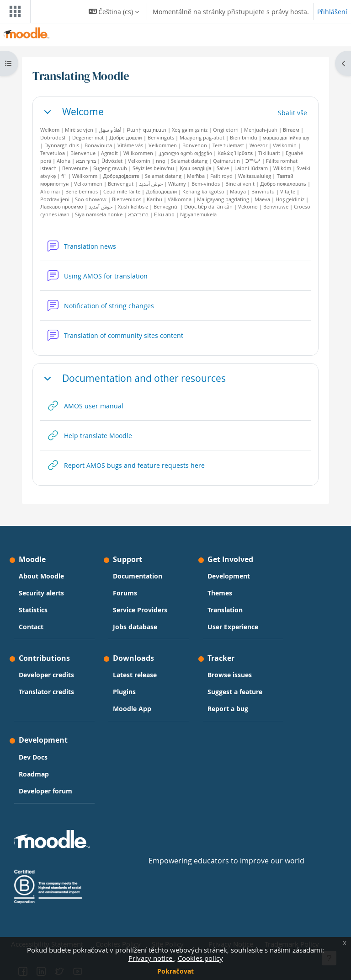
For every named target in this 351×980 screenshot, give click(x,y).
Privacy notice (151, 958)
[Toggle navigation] (13, 11)
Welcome (83, 112)
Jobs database (135, 627)
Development (229, 576)
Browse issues (230, 675)
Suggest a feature (235, 692)
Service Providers (140, 610)
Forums (125, 593)
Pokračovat (175, 971)
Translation (225, 610)
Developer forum (45, 791)
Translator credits (46, 692)
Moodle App (132, 709)
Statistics (33, 610)
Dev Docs (33, 757)
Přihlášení (332, 12)
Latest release (135, 675)
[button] (114, 11)
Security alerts (41, 593)
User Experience (233, 627)
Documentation (138, 576)
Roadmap (34, 774)
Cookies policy (200, 958)
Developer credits (46, 675)
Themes (220, 593)
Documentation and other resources (144, 378)
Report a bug (228, 709)
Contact (31, 627)
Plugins (124, 692)
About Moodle (41, 576)
